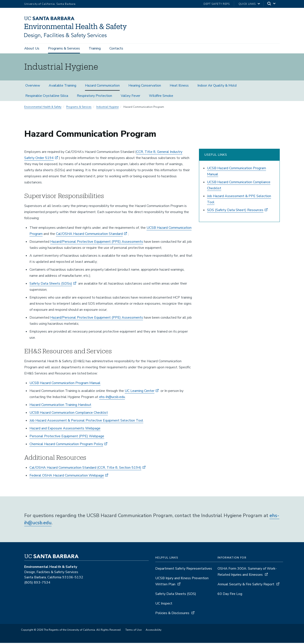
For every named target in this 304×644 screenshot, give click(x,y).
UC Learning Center (140, 392)
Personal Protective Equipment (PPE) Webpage (67, 437)
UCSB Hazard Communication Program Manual (65, 384)
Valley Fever (130, 97)
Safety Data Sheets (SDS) (176, 595)
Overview (33, 87)
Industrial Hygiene (107, 108)
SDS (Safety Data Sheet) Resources (235, 211)
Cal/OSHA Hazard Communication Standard (89, 235)
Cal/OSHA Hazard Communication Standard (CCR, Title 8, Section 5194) (85, 469)
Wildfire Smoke (161, 97)
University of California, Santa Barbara (50, 4)
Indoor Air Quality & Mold (217, 87)
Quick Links (247, 4)
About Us (32, 48)
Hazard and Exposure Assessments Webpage (65, 429)
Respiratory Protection (94, 97)
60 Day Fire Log (230, 595)
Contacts (116, 48)
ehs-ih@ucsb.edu (112, 398)
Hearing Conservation (145, 87)
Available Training (62, 87)
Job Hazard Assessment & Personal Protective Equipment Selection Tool (86, 422)
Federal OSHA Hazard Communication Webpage (67, 477)
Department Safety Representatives (184, 570)
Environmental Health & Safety (43, 108)
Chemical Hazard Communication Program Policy (66, 445)
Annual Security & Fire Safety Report (246, 585)
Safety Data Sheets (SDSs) (51, 285)
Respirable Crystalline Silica (47, 97)
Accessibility (154, 631)
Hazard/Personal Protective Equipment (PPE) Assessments (97, 243)
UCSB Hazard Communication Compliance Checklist (69, 414)
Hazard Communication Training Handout (60, 406)
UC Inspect (164, 605)
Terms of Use (133, 631)
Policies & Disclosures (172, 614)
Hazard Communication (102, 87)
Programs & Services (64, 48)
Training (95, 48)
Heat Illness (179, 87)
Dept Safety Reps (217, 4)
